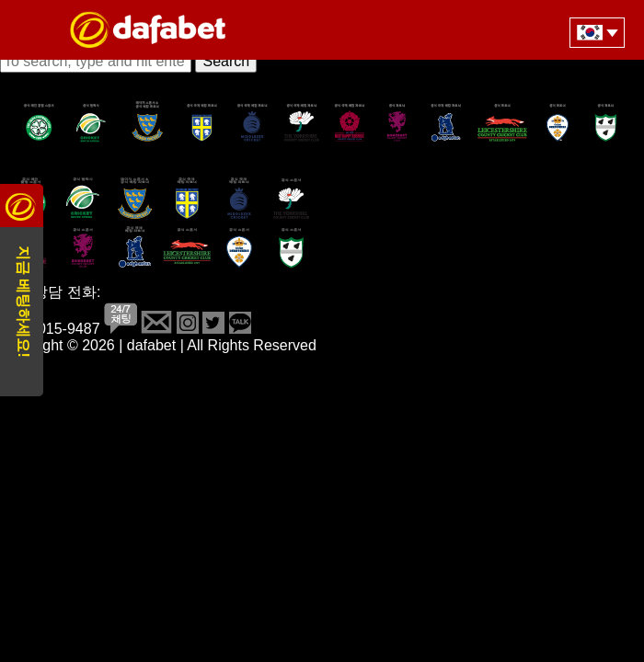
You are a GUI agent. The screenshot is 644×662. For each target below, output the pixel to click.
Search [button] (226, 61)
